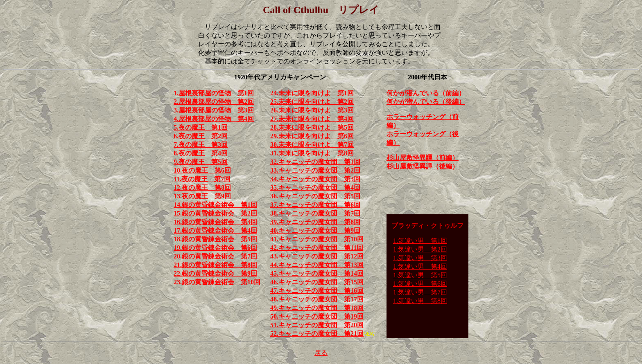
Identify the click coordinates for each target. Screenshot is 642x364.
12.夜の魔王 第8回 (202, 188)
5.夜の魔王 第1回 (201, 127)
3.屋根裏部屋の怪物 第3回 (214, 110)
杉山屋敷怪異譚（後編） (423, 166)
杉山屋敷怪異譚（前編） (423, 158)
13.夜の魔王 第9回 (202, 196)
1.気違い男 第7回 (420, 292)
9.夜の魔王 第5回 (201, 162)
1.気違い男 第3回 (420, 258)
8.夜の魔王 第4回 (201, 153)
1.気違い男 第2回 (420, 249)
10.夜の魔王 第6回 (202, 170)
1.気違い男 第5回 (420, 275)
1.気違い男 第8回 (420, 301)
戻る (321, 353)
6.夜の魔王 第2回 (201, 136)
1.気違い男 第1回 (420, 241)
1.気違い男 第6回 (420, 284)
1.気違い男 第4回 (420, 266)
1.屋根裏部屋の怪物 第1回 (214, 93)
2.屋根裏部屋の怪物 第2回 (214, 102)
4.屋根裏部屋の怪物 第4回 (214, 119)
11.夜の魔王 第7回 (202, 179)
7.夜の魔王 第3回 (201, 145)
